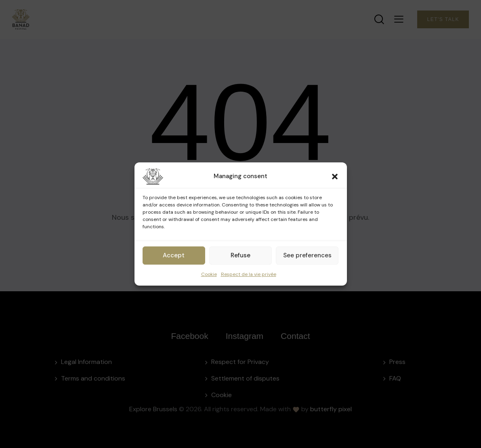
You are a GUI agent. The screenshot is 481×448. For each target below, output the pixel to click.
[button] (335, 177)
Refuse (241, 255)
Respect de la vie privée (249, 274)
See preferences (307, 255)
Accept (174, 255)
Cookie (209, 274)
